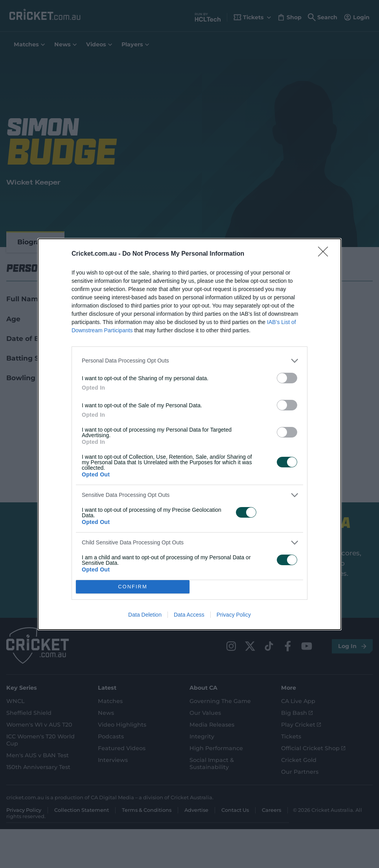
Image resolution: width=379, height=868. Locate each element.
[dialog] (189, 434)
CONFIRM (133, 587)
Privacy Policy (234, 615)
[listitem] (189, 361)
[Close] (326, 254)
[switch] (287, 378)
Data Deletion (145, 615)
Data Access (189, 615)
